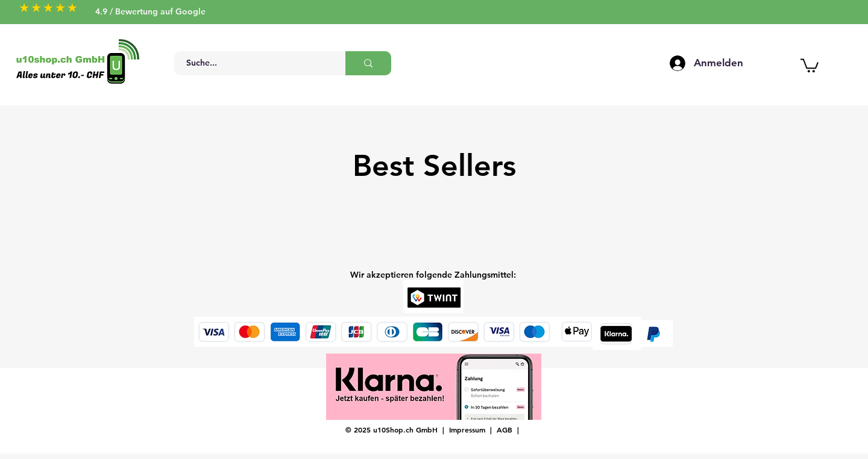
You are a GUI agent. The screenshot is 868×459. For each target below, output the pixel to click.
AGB (505, 429)
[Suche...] (253, 63)
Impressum (467, 429)
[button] (810, 65)
